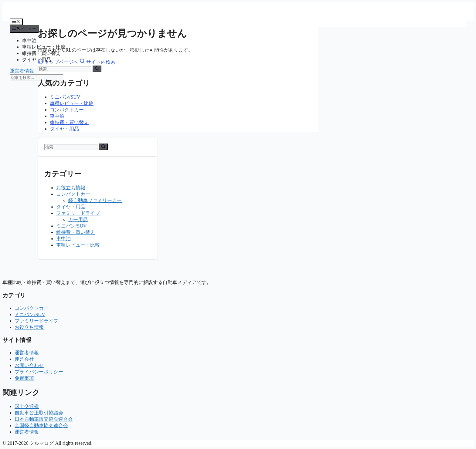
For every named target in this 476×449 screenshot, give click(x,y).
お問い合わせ (29, 365)
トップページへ (59, 62)
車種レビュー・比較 (72, 103)
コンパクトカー (67, 110)
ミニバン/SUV (65, 97)
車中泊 (29, 41)
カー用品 (78, 219)
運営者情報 (22, 71)
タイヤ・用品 (36, 60)
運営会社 (24, 359)
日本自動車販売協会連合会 (44, 419)
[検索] (97, 69)
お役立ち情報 (71, 188)
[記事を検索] (37, 78)
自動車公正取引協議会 (39, 413)
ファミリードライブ (78, 213)
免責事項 (24, 378)
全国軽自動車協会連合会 (41, 425)
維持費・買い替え (69, 122)
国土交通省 (27, 406)
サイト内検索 (97, 62)
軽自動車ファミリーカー (95, 200)
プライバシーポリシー (39, 372)
